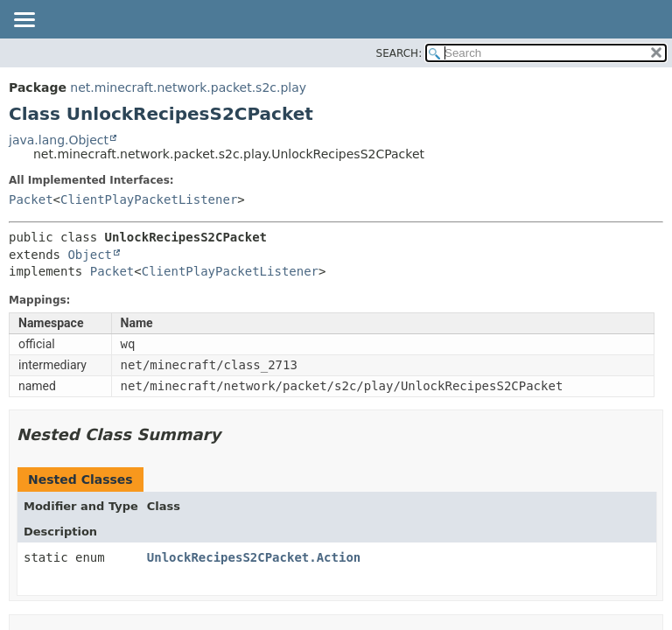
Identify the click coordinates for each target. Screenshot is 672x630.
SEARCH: (399, 53)
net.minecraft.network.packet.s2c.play (188, 87)
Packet (31, 199)
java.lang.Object (59, 140)
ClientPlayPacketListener (149, 199)
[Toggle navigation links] (24, 21)
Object (90, 255)
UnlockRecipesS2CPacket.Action (254, 557)
